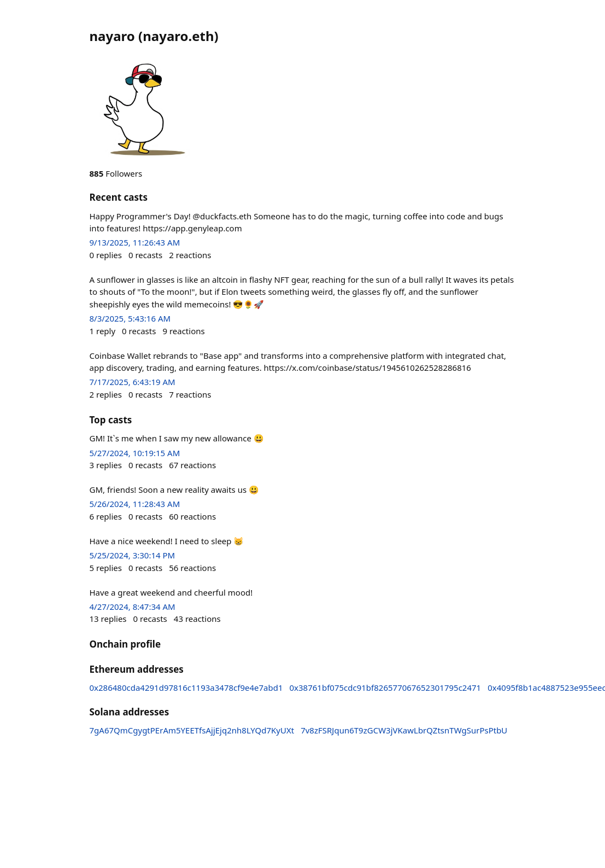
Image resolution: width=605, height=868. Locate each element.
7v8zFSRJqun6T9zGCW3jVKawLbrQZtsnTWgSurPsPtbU (404, 730)
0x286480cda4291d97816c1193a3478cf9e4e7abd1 (186, 688)
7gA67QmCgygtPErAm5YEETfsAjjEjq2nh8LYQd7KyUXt (192, 730)
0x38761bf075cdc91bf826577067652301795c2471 (386, 688)
